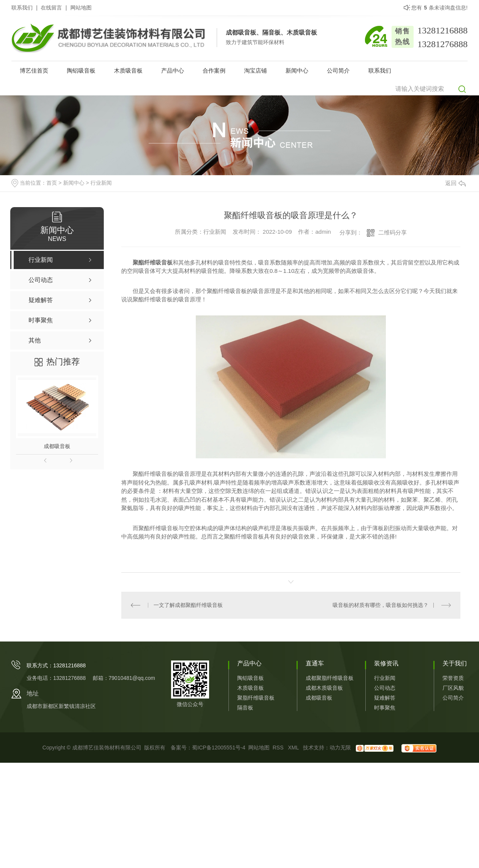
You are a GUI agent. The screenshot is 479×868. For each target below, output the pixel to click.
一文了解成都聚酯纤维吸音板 (188, 605)
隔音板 (245, 708)
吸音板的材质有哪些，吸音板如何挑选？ (381, 605)
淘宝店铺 (255, 70)
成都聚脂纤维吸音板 (330, 678)
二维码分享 (393, 232)
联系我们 (22, 8)
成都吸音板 (57, 446)
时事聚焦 (385, 708)
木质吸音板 (128, 70)
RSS (279, 748)
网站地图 (81, 8)
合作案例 (214, 70)
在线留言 (51, 8)
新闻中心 (297, 70)
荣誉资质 (453, 678)
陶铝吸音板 (81, 70)
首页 (52, 183)
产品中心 (173, 70)
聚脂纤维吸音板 (256, 698)
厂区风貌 (453, 688)
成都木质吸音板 (324, 688)
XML (294, 748)
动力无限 (340, 748)
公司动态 (385, 688)
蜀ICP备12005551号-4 (219, 748)
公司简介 (338, 70)
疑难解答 (385, 698)
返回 (455, 183)
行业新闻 (101, 183)
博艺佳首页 (34, 70)
